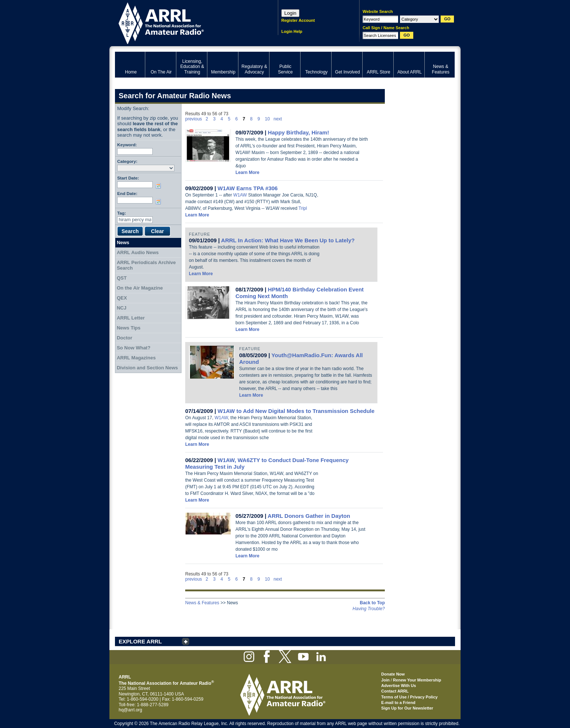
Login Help (292, 31)
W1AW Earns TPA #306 (248, 188)
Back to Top (372, 603)
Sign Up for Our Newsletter (407, 708)
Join (385, 680)
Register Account (298, 20)
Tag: (122, 213)
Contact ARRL (395, 691)
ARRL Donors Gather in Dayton (309, 516)
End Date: (127, 193)
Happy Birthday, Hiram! (299, 132)
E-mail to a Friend (398, 703)
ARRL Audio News (138, 252)
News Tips (129, 328)
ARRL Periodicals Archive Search (146, 265)
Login (290, 13)
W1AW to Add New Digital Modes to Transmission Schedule (296, 411)
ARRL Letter (131, 318)
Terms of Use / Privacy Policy (409, 697)
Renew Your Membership (417, 680)
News (123, 242)
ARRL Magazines (136, 358)
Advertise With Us (398, 686)
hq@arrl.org (130, 710)
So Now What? (134, 348)
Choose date (160, 186)
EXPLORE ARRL (140, 641)
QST (122, 278)
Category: (127, 161)
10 (267, 119)
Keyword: (127, 145)
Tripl (303, 208)
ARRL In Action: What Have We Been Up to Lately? (288, 240)
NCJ (122, 308)
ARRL (187, 22)
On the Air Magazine (140, 288)
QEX (122, 298)
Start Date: (128, 178)
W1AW (240, 195)
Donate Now (393, 674)
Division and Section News (147, 368)
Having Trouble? (369, 609)
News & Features (202, 603)
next (278, 119)
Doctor (125, 338)
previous (194, 119)
